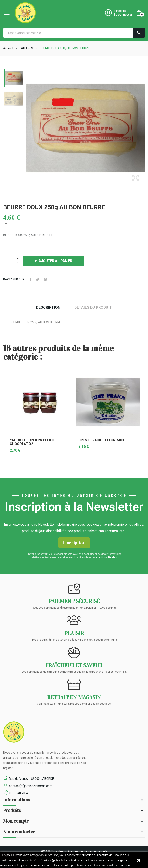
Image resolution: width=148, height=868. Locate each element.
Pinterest (45, 279)
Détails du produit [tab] (93, 307)
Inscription (74, 543)
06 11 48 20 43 (19, 793)
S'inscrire (120, 11)
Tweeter (37, 279)
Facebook (31, 279)
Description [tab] (48, 307)
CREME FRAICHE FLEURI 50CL (102, 440)
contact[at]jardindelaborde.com (31, 786)
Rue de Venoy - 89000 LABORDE (31, 779)
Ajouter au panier (55, 261)
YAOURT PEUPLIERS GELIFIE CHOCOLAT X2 (32, 442)
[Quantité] (10, 261)
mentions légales (106, 557)
